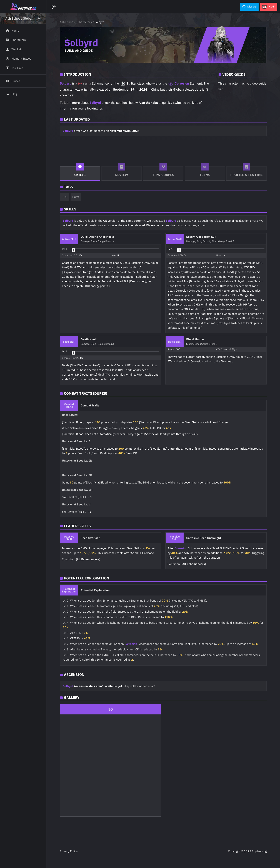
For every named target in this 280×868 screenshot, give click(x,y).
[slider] (73, 250)
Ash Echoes (67, 22)
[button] (249, 7)
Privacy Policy (69, 851)
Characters (85, 22)
